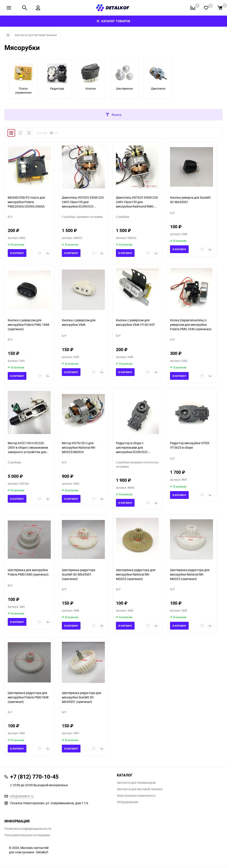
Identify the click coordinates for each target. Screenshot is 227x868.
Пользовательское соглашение (27, 835)
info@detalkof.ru (22, 796)
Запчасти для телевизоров (136, 783)
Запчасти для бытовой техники (36, 35)
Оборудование (127, 802)
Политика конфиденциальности (28, 829)
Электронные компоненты (136, 796)
